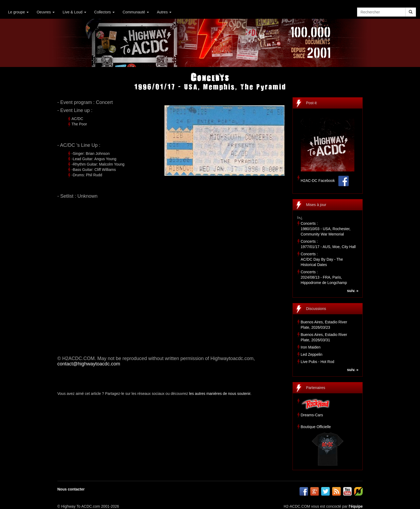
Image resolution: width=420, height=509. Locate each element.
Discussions (316, 309)
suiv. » (353, 291)
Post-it (312, 103)
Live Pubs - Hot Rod (318, 362)
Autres (164, 12)
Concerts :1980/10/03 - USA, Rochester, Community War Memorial (326, 229)
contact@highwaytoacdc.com (89, 364)
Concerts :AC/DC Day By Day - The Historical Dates (322, 259)
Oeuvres (46, 12)
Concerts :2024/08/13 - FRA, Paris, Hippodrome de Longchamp (324, 277)
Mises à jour (316, 205)
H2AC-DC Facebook (318, 181)
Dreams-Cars (312, 415)
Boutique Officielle (316, 427)
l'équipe (356, 506)
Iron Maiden (311, 347)
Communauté (136, 12)
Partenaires (316, 388)
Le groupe (18, 12)
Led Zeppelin (312, 354)
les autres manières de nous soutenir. (220, 394)
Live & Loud (74, 12)
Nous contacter (71, 489)
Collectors (104, 12)
